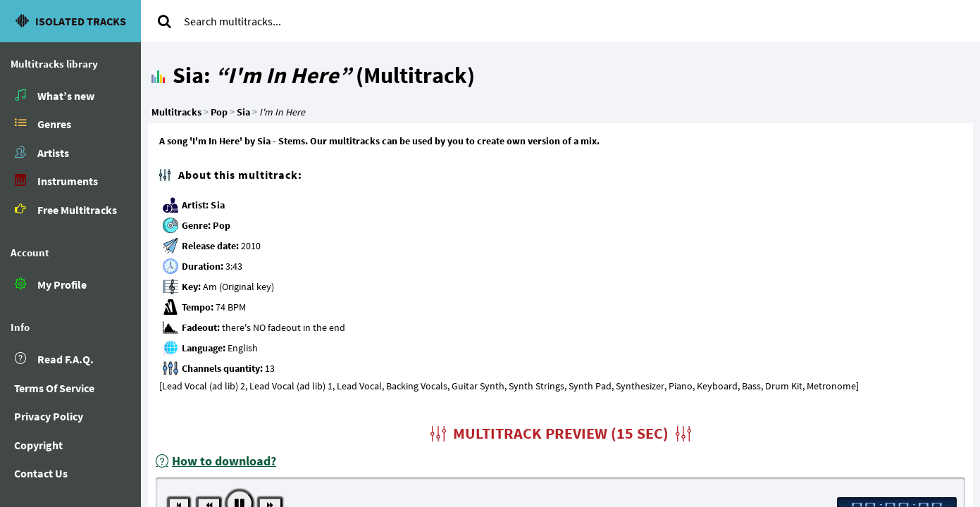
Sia (218, 205)
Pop (222, 225)
